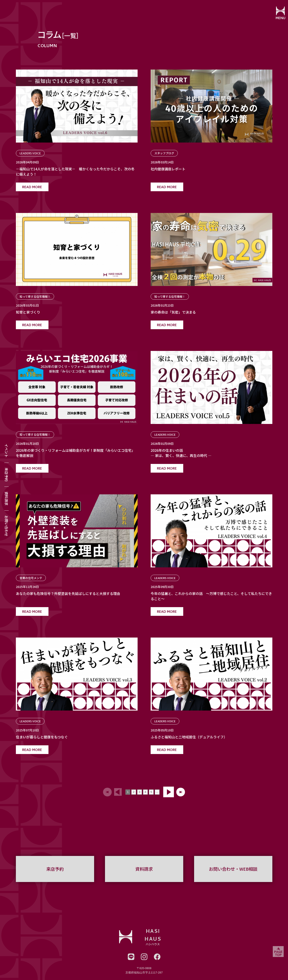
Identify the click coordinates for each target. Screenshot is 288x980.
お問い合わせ (7, 526)
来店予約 (7, 475)
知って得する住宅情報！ (35, 296)
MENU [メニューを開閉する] (278, 18)
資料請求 (7, 498)
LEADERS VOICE (30, 153)
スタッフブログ (164, 153)
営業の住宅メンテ (31, 578)
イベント (7, 451)
